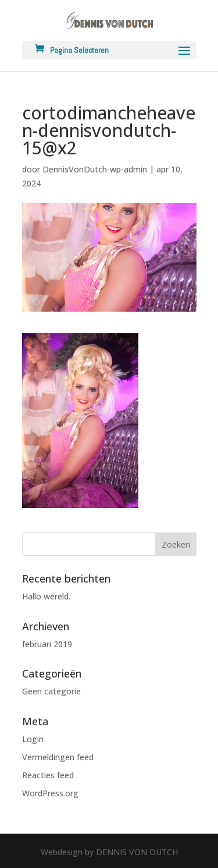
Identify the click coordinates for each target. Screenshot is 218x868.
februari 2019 (47, 644)
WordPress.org (50, 793)
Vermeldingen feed (58, 757)
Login (33, 739)
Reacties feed (48, 775)
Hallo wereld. (46, 596)
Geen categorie (51, 691)
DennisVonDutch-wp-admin (95, 169)
